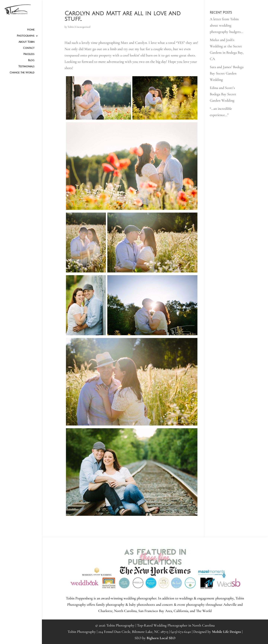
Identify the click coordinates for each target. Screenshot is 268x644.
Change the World (22, 73)
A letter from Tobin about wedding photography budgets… (226, 25)
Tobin (71, 27)
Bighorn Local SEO (161, 638)
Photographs (26, 36)
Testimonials (26, 66)
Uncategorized (83, 27)
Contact (29, 48)
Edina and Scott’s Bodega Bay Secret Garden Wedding (223, 94)
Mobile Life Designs (226, 632)
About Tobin (27, 42)
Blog (31, 60)
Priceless (29, 54)
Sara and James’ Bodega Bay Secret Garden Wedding (227, 73)
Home (31, 30)
